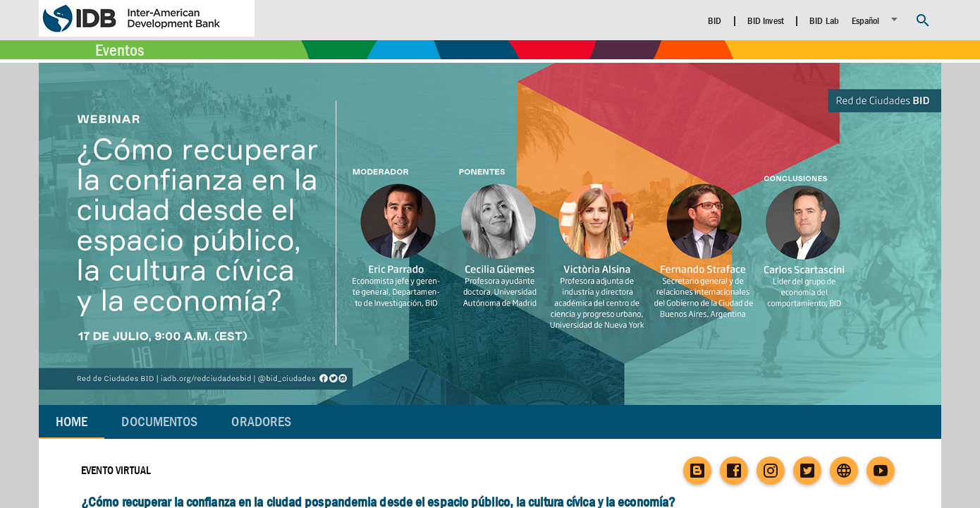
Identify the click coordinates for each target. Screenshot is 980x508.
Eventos (120, 50)
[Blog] (697, 471)
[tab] (159, 422)
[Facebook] (734, 471)
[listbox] (877, 19)
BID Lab (824, 20)
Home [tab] (72, 422)
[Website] (844, 471)
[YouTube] (881, 471)
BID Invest (766, 20)
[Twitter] (807, 471)
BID (715, 20)
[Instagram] (771, 471)
